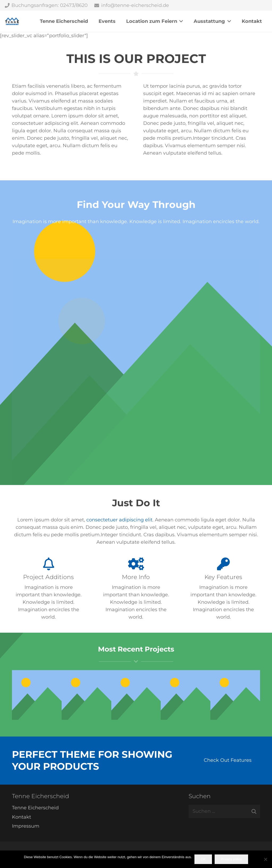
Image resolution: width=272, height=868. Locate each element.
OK (203, 859)
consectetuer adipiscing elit (119, 520)
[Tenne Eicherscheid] (12, 21)
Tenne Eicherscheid (35, 808)
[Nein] (265, 859)
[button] (180, 21)
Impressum (26, 826)
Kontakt (22, 817)
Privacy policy (231, 859)
